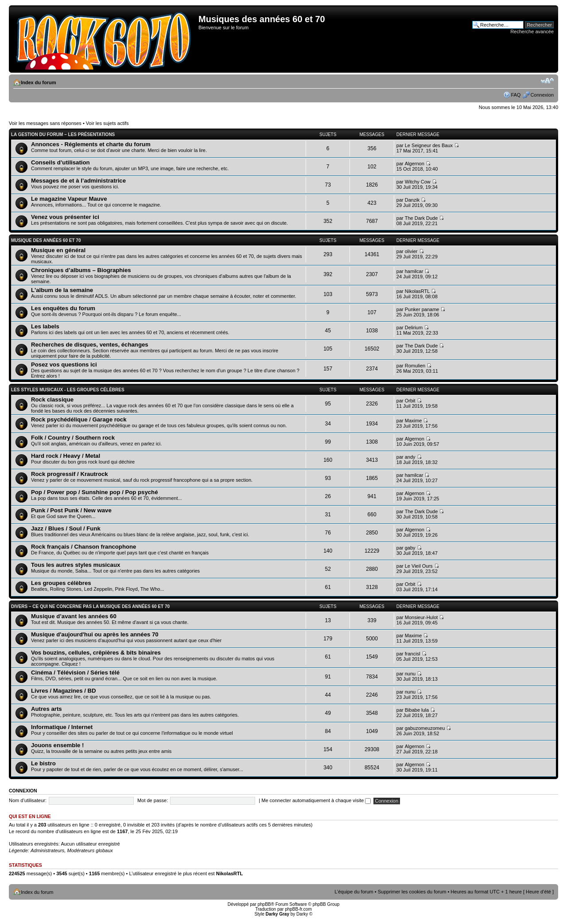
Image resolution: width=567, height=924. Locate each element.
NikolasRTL (417, 291)
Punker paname (422, 309)
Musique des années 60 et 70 (46, 240)
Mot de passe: (153, 800)
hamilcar (414, 271)
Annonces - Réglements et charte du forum (91, 144)
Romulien (415, 366)
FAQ (516, 95)
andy (410, 457)
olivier (411, 251)
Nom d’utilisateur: (28, 800)
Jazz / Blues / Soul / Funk (66, 528)
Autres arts (47, 709)
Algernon (415, 164)
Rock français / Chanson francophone (83, 547)
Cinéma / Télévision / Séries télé (75, 673)
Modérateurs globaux (90, 850)
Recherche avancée (532, 31)
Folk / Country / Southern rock (73, 438)
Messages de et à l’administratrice (78, 181)
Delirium (414, 327)
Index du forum (38, 82)
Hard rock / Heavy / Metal (66, 456)
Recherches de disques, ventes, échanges (90, 345)
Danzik (412, 200)
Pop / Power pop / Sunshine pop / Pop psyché (95, 492)
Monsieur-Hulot (421, 617)
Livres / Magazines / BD (64, 691)
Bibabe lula (417, 710)
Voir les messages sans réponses (45, 123)
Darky (302, 914)
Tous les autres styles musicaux (76, 565)
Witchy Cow (418, 182)
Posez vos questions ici (64, 365)
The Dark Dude (421, 218)
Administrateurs (47, 850)
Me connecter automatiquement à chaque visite (316, 800)
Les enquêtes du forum (63, 308)
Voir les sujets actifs (107, 123)
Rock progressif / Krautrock (70, 474)
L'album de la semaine (62, 290)
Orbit (410, 401)
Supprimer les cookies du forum (412, 892)
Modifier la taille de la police (547, 81)
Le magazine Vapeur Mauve (69, 199)
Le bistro (43, 763)
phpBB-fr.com (298, 909)
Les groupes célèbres (61, 583)
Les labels (45, 326)
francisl (413, 654)
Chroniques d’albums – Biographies (81, 270)
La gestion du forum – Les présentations (63, 135)
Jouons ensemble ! (57, 745)
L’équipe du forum (354, 892)
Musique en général (58, 250)
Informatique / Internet (62, 727)
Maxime (414, 421)
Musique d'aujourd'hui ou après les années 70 (95, 634)
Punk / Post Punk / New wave (71, 510)
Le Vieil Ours (419, 566)
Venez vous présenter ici (65, 217)
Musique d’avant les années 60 (74, 616)
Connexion (542, 95)
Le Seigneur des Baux (429, 145)
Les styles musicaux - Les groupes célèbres (68, 390)
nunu (410, 674)
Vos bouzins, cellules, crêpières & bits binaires (96, 653)
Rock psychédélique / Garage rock (79, 419)
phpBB (264, 904)
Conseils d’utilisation (60, 162)
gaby (410, 548)
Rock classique (52, 400)
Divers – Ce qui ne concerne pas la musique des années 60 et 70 (90, 606)
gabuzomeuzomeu (425, 728)
